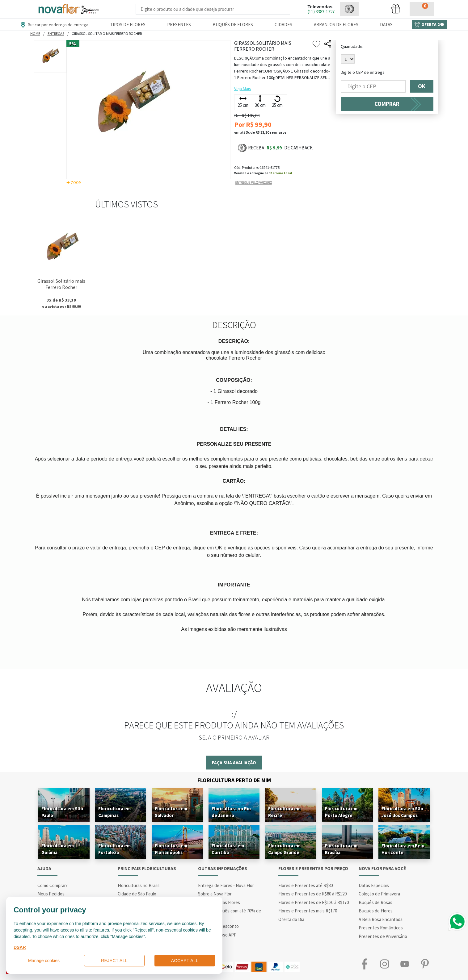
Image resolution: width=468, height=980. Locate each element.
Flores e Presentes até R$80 (306, 885)
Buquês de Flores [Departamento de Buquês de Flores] (233, 25)
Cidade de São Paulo (137, 894)
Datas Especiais (374, 885)
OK (422, 86)
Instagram (385, 964)
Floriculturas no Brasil (139, 885)
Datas (386, 25)
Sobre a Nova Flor (215, 894)
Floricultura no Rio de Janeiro (231, 812)
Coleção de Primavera (379, 894)
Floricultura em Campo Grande (284, 849)
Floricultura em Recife (284, 812)
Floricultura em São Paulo (62, 812)
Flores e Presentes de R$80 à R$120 (312, 894)
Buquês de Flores (376, 911)
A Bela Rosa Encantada (381, 919)
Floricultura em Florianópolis (171, 849)
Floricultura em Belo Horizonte (403, 849)
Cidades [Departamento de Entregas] (283, 25)
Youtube (405, 964)
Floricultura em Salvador (171, 812)
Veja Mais (243, 89)
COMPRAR (387, 104)
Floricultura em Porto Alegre (341, 812)
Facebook (365, 964)
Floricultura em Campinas (114, 812)
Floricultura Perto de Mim (234, 780)
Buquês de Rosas (375, 902)
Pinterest (425, 964)
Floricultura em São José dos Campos (402, 812)
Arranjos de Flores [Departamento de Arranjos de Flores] (336, 25)
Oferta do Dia (291, 919)
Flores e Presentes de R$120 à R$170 (314, 902)
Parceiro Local (281, 173)
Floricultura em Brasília (341, 849)
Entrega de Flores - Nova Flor (226, 885)
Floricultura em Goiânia (58, 849)
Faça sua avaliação (234, 763)
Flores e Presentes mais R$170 (308, 911)
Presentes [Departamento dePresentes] (179, 25)
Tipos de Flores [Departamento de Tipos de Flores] (128, 25)
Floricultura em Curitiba (228, 849)
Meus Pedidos (51, 894)
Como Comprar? (53, 885)
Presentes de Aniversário (383, 936)
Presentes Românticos (381, 928)
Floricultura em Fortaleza (114, 849)
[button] (349, 9)
